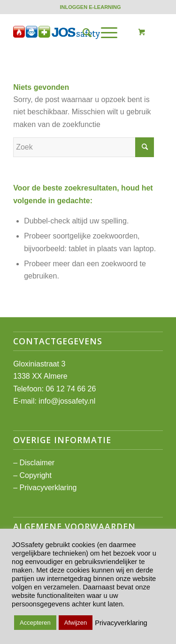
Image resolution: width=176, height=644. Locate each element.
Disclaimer (37, 463)
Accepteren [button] (35, 623)
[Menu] (104, 32)
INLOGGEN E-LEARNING (90, 7)
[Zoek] (82, 32)
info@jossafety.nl (67, 401)
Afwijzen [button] (76, 623)
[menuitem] (90, 7)
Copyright (35, 475)
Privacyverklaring (48, 488)
